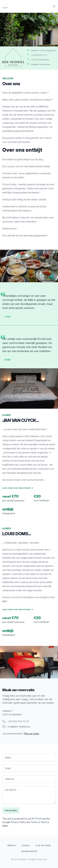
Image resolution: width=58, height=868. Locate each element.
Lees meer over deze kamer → (18, 488)
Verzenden (11, 810)
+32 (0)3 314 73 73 (18, 721)
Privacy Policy (18, 822)
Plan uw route (31, 734)
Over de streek (43, 845)
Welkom (12, 845)
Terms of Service (40, 822)
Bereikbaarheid (29, 851)
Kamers (26, 845)
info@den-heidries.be (19, 727)
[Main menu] (54, 6)
